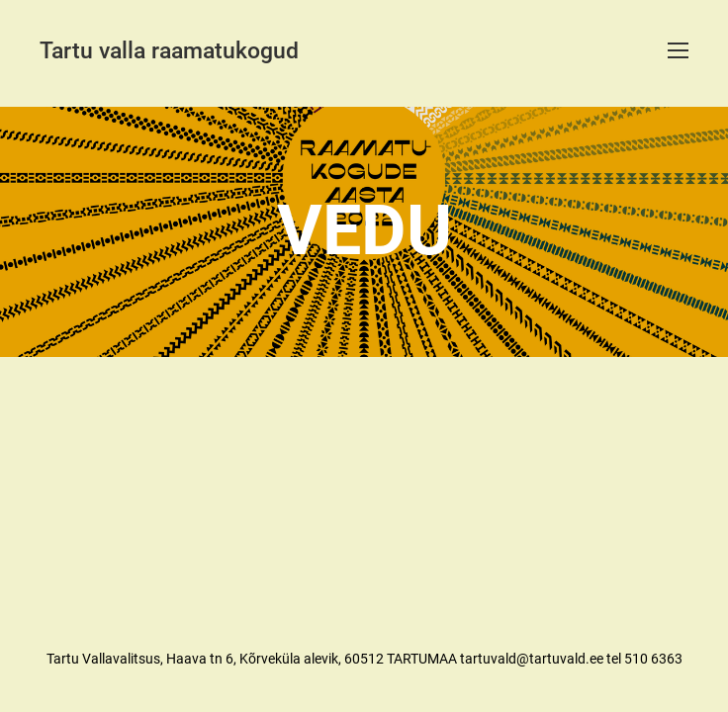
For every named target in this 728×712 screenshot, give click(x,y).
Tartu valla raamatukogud (169, 51)
